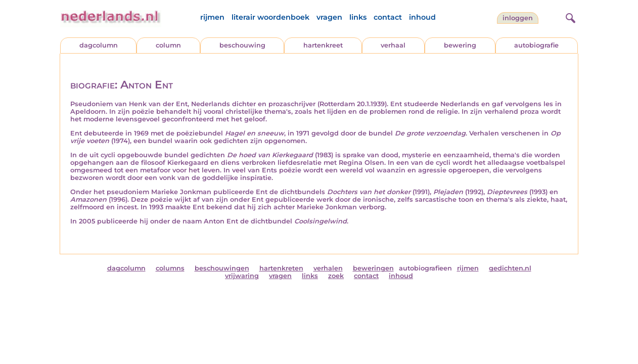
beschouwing (242, 45)
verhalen (328, 268)
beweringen (373, 268)
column (168, 45)
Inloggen (518, 18)
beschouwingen (222, 268)
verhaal (393, 45)
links (358, 17)
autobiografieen (425, 268)
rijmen (212, 17)
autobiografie (536, 45)
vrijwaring (242, 276)
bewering (460, 45)
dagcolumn (99, 45)
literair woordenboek (270, 17)
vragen (329, 17)
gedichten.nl (510, 268)
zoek (336, 276)
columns (170, 268)
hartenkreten (281, 268)
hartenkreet (323, 45)
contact (388, 17)
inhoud (422, 17)
